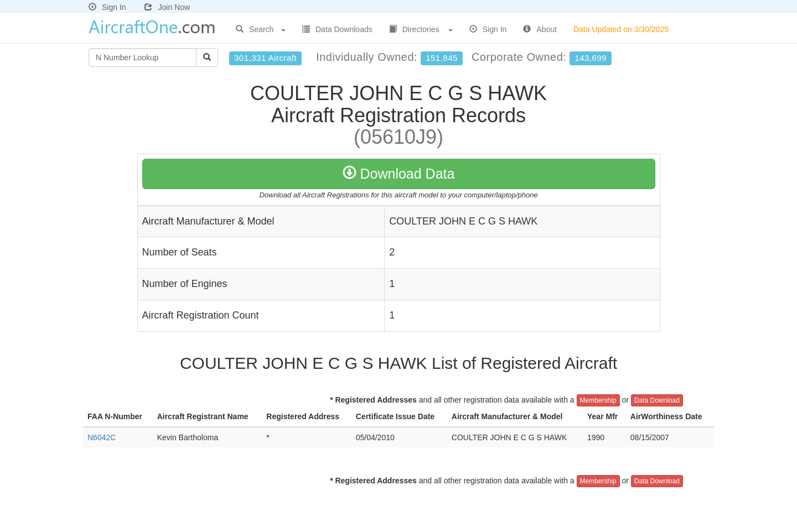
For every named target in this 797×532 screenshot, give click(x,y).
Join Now (167, 7)
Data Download (657, 400)
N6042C (102, 437)
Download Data (399, 174)
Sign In (107, 7)
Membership (598, 400)
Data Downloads (337, 29)
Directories (421, 29)
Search (261, 29)
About (540, 29)
